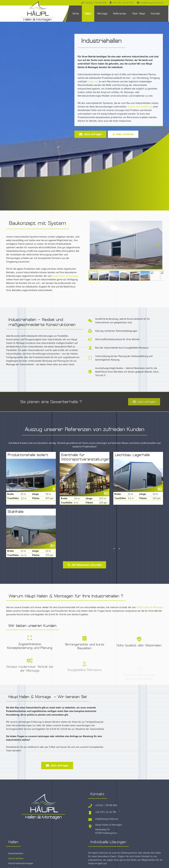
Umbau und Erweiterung (140, 107)
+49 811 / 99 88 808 (106, 805)
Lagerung (93, 81)
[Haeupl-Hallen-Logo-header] (37, 11)
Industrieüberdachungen (21, 863)
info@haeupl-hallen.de (107, 819)
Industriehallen (16, 858)
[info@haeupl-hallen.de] (92, 819)
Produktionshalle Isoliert (28, 455)
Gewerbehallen (16, 853)
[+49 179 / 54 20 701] (92, 812)
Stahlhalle (16, 512)
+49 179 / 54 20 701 (106, 812)
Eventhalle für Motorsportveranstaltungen (86, 457)
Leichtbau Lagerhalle (132, 455)
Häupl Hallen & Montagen (65, 276)
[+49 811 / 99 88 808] (92, 805)
